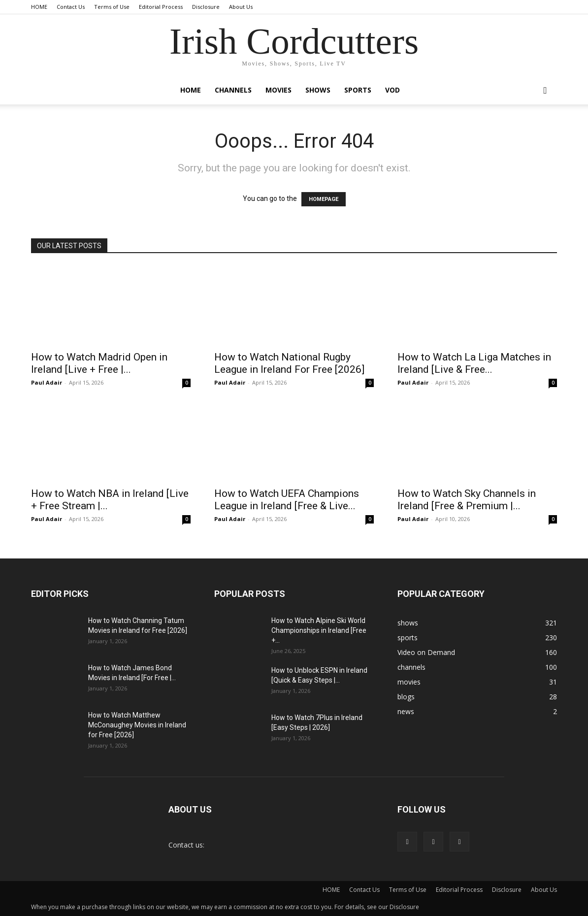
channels (233, 90)
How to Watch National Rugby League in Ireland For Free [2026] (289, 363)
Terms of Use (112, 7)
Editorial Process (161, 7)
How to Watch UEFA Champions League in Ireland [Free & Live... (287, 500)
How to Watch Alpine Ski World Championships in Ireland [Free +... (319, 630)
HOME (39, 7)
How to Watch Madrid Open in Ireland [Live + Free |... (99, 363)
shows (318, 90)
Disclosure (206, 7)
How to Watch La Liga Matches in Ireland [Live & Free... (474, 363)
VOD (392, 90)
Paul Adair (47, 382)
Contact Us (71, 7)
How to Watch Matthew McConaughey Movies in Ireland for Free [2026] (137, 725)
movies (278, 90)
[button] (545, 91)
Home (191, 90)
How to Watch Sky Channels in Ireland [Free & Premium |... (467, 500)
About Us (241, 7)
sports (358, 90)
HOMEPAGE (324, 199)
